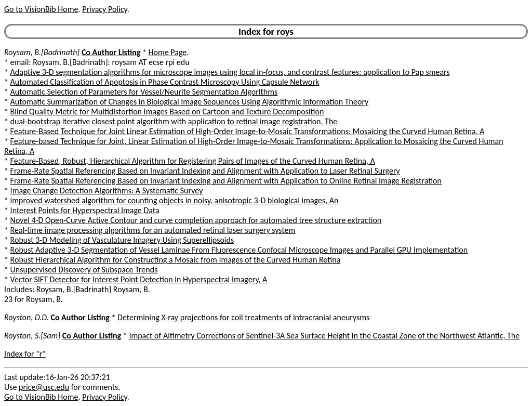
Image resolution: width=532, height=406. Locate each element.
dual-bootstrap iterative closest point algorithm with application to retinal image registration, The (174, 121)
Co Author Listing (111, 52)
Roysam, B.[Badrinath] (42, 52)
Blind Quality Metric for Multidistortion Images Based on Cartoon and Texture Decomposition (167, 112)
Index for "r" (25, 354)
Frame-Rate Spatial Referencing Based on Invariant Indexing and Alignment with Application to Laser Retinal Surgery (205, 171)
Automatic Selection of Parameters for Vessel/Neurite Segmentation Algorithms (144, 92)
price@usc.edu (44, 387)
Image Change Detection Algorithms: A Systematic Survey (107, 191)
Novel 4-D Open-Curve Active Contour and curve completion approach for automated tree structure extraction (196, 220)
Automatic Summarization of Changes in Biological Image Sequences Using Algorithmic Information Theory (190, 102)
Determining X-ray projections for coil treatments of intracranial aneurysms (243, 317)
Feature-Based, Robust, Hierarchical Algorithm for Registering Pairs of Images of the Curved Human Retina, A (193, 161)
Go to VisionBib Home (41, 9)
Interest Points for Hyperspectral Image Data (85, 210)
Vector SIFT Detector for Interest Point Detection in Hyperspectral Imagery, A (139, 279)
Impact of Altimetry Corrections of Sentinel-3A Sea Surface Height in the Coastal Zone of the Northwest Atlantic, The (324, 336)
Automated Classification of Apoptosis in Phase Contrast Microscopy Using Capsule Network (165, 82)
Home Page (168, 52)
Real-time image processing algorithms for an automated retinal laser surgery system (153, 230)
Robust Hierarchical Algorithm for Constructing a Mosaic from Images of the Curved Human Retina (176, 260)
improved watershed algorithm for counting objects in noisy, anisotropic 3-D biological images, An (175, 200)
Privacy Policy (104, 9)
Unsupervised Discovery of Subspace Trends (84, 270)
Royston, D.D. (26, 317)
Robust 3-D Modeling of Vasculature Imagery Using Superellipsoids (122, 240)
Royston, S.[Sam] (32, 336)
